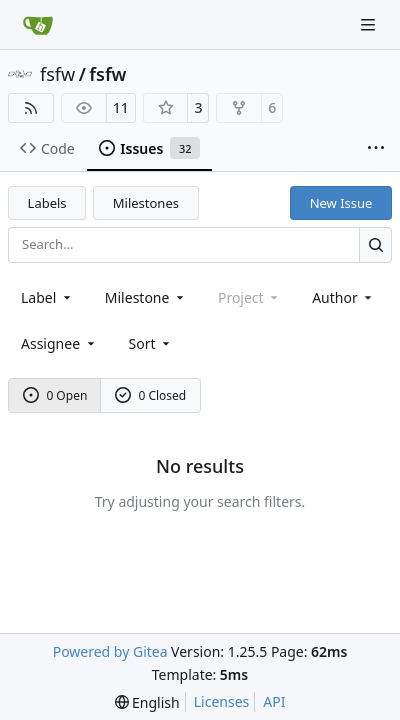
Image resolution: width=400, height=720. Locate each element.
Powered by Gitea (110, 651)
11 (121, 107)
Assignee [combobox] (59, 343)
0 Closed (151, 395)
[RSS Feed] (31, 108)
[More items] (376, 149)
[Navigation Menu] (370, 24)
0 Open (55, 395)
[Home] (38, 25)
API (274, 701)
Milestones (146, 203)
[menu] (151, 343)
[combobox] (47, 297)
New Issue (341, 203)
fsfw (57, 74)
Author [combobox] (343, 297)
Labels (47, 203)
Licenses (222, 701)
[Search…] (375, 244)
